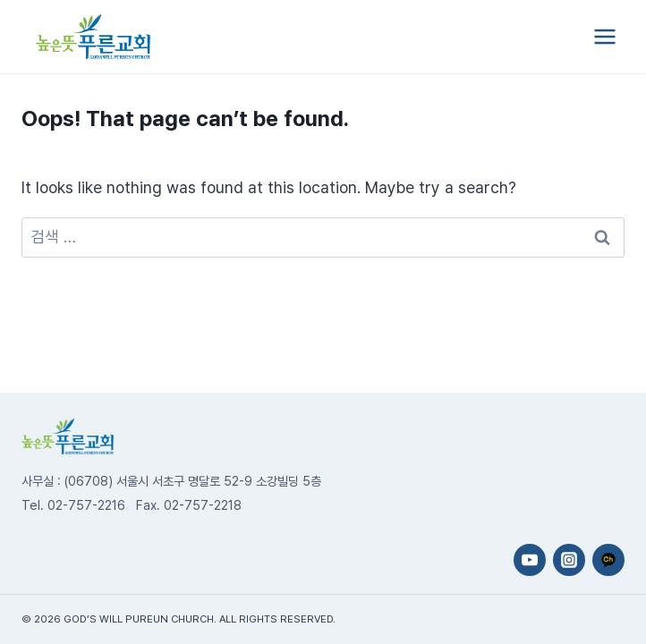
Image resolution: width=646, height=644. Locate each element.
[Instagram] (569, 560)
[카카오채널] (608, 560)
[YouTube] (530, 560)
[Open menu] (604, 36)
